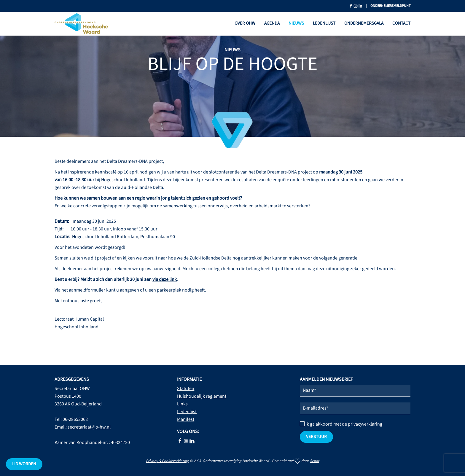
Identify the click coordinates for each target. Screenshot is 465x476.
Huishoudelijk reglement (202, 396)
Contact (401, 23)
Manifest (186, 419)
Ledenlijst (324, 23)
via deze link (165, 279)
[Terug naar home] (81, 24)
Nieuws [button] (296, 23)
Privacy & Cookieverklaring (167, 461)
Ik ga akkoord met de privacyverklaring (341, 424)
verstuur (316, 437)
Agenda (272, 23)
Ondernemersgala (364, 23)
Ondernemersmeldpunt (390, 6)
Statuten (186, 389)
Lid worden (24, 464)
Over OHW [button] (245, 23)
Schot (314, 461)
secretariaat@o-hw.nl (89, 427)
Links (182, 404)
